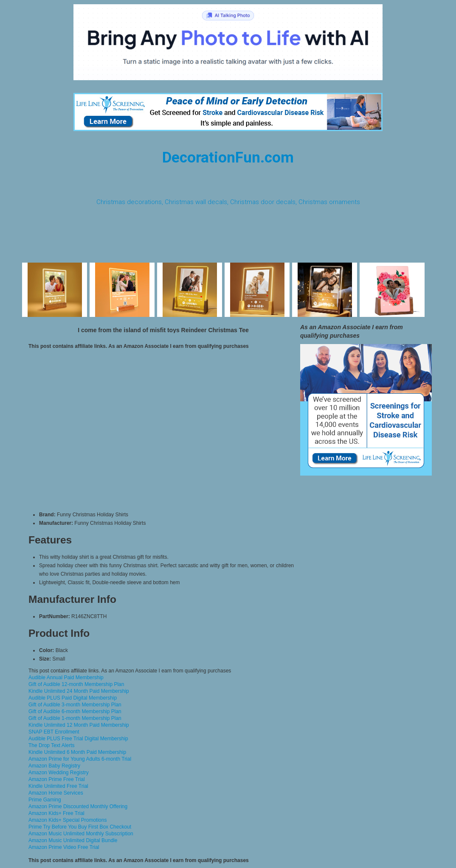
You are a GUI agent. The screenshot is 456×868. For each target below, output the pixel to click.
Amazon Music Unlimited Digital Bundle (73, 840)
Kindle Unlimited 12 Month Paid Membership (79, 725)
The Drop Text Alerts (52, 745)
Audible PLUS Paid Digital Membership (73, 698)
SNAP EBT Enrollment (54, 732)
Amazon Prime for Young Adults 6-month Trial (80, 759)
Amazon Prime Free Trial (57, 779)
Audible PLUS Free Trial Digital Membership (78, 739)
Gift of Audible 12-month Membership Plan (76, 684)
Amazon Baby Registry (54, 766)
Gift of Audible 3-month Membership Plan (75, 705)
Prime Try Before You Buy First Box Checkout (80, 827)
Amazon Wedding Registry (59, 773)
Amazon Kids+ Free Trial (56, 813)
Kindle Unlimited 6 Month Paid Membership (77, 752)
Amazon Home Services (56, 793)
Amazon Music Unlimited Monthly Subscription (81, 834)
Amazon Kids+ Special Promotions (68, 820)
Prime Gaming (45, 800)
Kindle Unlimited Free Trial (58, 786)
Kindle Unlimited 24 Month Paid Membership (79, 691)
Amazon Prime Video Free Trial (64, 847)
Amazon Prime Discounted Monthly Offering (78, 806)
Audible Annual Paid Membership (66, 678)
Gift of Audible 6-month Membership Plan (75, 711)
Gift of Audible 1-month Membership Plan (75, 718)
